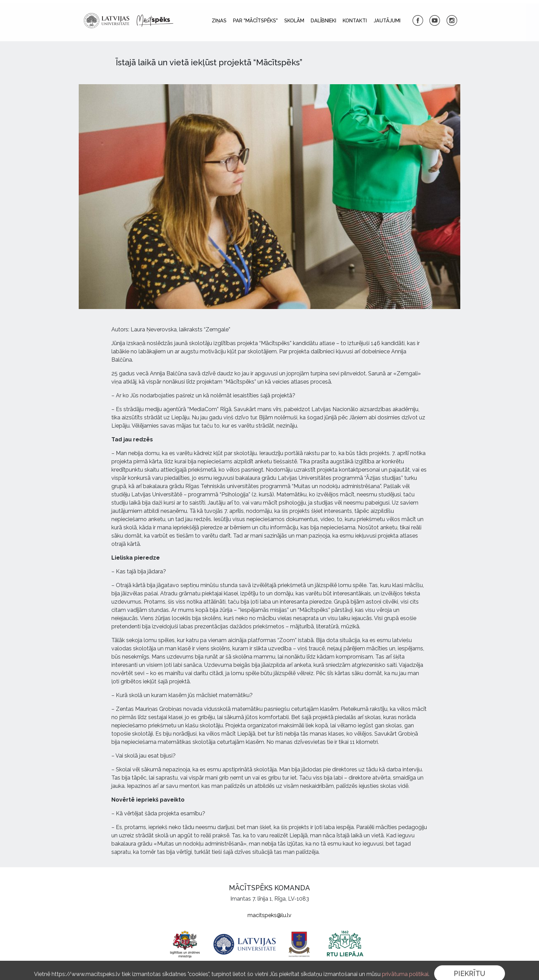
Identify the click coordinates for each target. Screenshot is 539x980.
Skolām (294, 20)
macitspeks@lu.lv (269, 915)
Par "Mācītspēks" (255, 20)
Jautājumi (387, 20)
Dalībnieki (323, 20)
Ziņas (219, 20)
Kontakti (355, 20)
